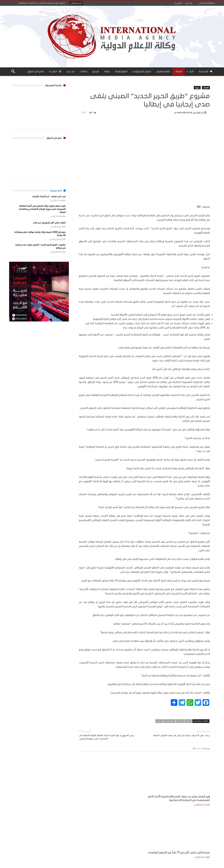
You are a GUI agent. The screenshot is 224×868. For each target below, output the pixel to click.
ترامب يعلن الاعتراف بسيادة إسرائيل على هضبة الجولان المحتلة (180, 733)
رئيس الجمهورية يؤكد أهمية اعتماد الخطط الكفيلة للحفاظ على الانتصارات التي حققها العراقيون (109, 735)
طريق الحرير (169, 721)
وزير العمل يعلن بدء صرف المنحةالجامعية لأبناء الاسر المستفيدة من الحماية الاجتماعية (189, 792)
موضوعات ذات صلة (201, 748)
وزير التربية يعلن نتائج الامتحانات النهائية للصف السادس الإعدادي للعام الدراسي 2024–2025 (101, 792)
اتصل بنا (178, 3)
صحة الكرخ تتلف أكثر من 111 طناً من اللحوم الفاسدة (146, 790)
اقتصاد (206, 88)
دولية (197, 88)
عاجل (159, 721)
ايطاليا (180, 721)
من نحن (189, 3)
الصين (188, 721)
